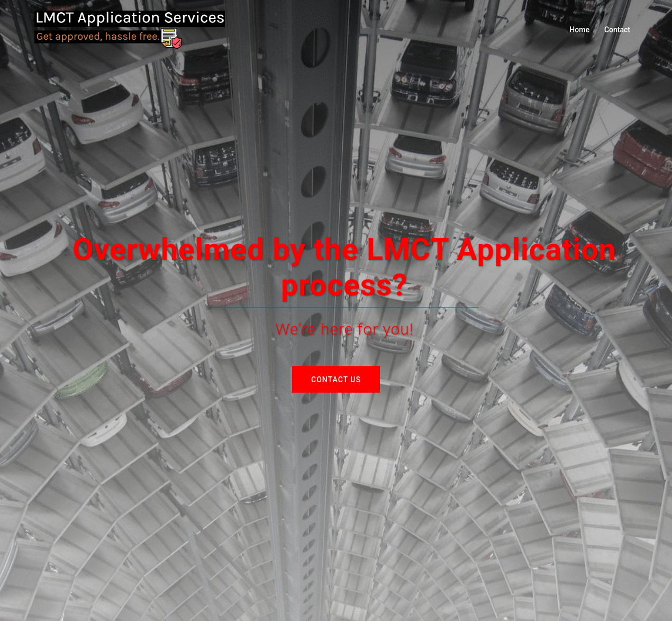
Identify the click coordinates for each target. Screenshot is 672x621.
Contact (617, 30)
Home (579, 30)
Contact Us (336, 379)
